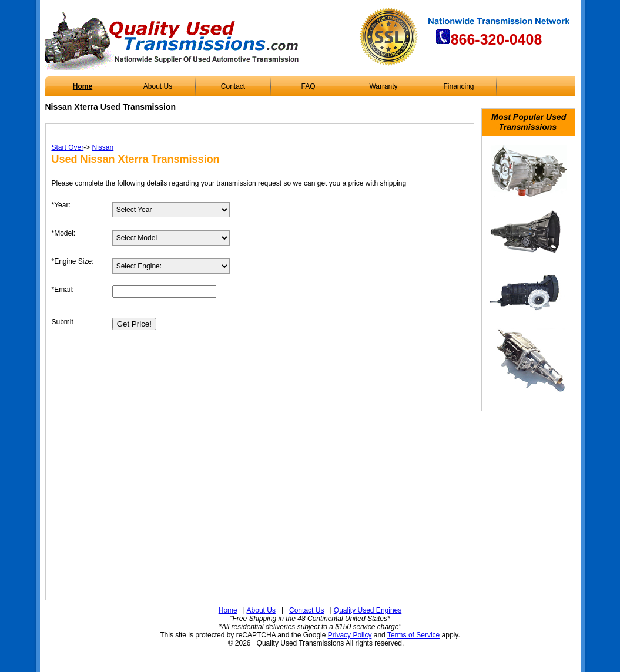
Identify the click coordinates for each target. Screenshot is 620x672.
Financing (458, 86)
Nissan (103, 147)
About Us (158, 86)
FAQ (308, 86)
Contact (233, 86)
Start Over (68, 147)
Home (83, 86)
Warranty (383, 86)
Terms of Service (413, 635)
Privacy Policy (350, 635)
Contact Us (306, 610)
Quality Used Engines (368, 610)
